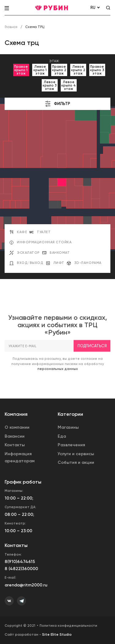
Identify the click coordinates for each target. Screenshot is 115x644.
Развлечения (71, 445)
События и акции (76, 462)
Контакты (15, 445)
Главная (11, 27)
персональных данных (58, 376)
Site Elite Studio (57, 634)
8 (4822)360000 (21, 569)
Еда (62, 436)
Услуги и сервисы (76, 454)
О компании (17, 427)
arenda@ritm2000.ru (26, 585)
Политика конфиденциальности (68, 626)
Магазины (68, 427)
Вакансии (15, 436)
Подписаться (92, 352)
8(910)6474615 (20, 562)
